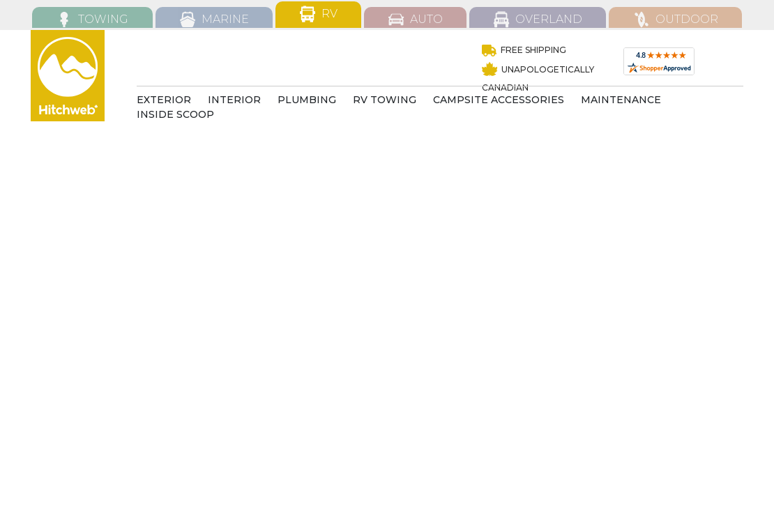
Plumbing (307, 100)
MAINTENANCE (621, 100)
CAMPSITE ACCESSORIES (499, 100)
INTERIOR (234, 100)
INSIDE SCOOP (175, 114)
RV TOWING (385, 100)
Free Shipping (524, 50)
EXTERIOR (164, 100)
